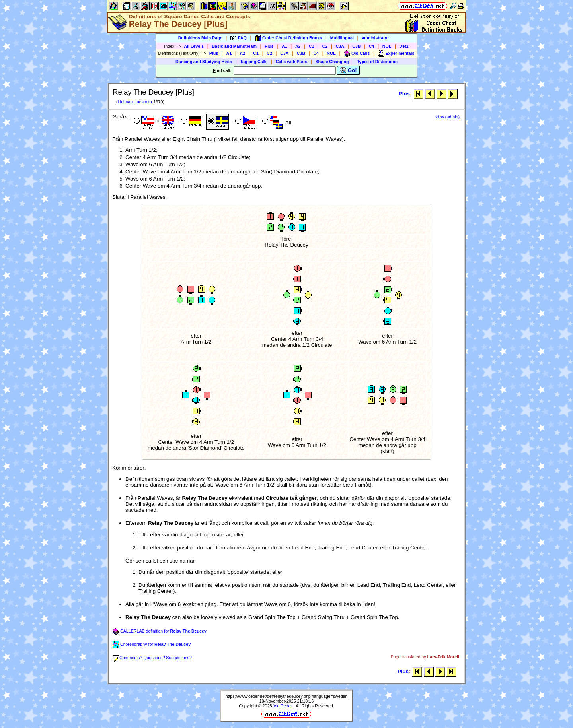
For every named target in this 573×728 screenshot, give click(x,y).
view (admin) (448, 117)
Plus (269, 46)
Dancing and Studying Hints (204, 62)
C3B (356, 46)
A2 (298, 46)
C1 (312, 46)
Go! (348, 70)
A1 (285, 46)
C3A (340, 46)
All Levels (194, 46)
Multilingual (342, 38)
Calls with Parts (291, 62)
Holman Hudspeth (135, 102)
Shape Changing (332, 62)
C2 (325, 46)
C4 (372, 46)
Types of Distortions (377, 62)
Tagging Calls (254, 62)
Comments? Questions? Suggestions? (152, 658)
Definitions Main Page (200, 38)
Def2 (404, 46)
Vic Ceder (283, 706)
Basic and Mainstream (234, 46)
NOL (387, 46)
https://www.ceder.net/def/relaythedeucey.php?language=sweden (287, 696)
